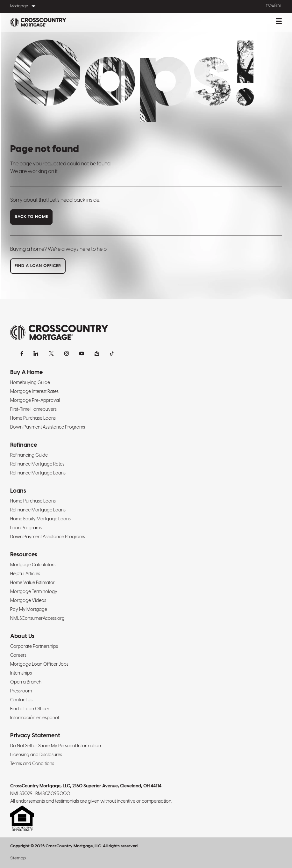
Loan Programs (26, 528)
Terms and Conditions (32, 764)
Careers (18, 656)
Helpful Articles (25, 574)
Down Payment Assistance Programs (48, 427)
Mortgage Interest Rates (34, 392)
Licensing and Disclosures (36, 755)
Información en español (35, 718)
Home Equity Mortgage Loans (40, 519)
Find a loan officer (38, 266)
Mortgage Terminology (34, 592)
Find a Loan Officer (30, 709)
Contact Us (21, 700)
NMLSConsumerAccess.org (37, 619)
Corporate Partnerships (34, 647)
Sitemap (18, 858)
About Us (22, 637)
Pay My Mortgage (29, 610)
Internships (21, 673)
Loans (18, 491)
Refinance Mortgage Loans (38, 473)
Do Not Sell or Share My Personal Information (56, 746)
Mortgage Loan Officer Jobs (39, 665)
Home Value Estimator (32, 583)
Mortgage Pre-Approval (35, 401)
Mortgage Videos (28, 601)
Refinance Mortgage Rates (37, 464)
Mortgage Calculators (33, 565)
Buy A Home (26, 373)
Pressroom (21, 691)
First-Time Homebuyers (33, 410)
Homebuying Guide (30, 383)
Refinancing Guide (29, 456)
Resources (24, 555)
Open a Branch (26, 682)
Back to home (31, 217)
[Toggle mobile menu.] (279, 22)
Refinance (24, 445)
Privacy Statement (35, 736)
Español (274, 6)
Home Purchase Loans (33, 419)
